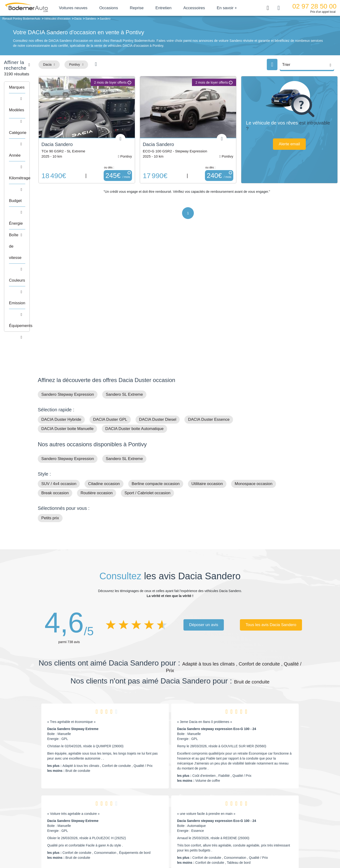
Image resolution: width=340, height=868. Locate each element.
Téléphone (72, 806)
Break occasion (55, 363)
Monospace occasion (254, 354)
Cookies (223, 848)
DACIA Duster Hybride (61, 290)
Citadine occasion (104, 354)
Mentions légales (203, 848)
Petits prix (50, 388)
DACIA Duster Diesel (158, 290)
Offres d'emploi (141, 827)
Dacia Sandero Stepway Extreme (73, 599)
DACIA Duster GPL (110, 290)
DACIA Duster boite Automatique (134, 299)
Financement (140, 820)
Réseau (136, 813)
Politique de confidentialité (249, 848)
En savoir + (241, 8)
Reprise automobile (264, 813)
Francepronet (85, 849)
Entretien (177, 8)
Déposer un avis (204, 495)
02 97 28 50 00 (316, 6)
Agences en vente (263, 834)
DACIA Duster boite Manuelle (67, 299)
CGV (273, 848)
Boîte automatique (204, 813)
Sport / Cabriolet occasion (147, 363)
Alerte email (297, 144)
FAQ (134, 834)
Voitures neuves (87, 8)
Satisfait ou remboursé (267, 805)
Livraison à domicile (265, 820)
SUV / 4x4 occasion (59, 354)
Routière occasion (97, 363)
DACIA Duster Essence (209, 290)
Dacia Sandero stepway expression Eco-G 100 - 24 (217, 599)
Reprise (150, 8)
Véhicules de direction (206, 820)
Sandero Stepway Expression (68, 265)
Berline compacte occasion (156, 354)
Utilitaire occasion (207, 354)
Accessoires (208, 8)
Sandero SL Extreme (124, 265)
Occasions (122, 8)
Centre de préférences (174, 848)
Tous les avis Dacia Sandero (271, 495)
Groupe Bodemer (143, 805)
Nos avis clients (52, 815)
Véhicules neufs (202, 827)
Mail (46, 806)
